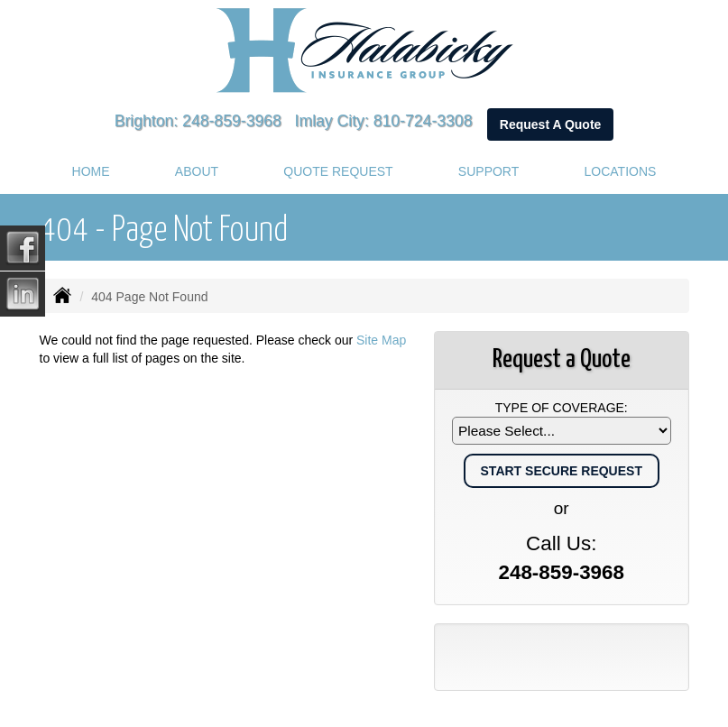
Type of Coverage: (562, 408)
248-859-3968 (232, 121)
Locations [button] (621, 171)
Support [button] (488, 171)
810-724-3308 (423, 121)
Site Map (381, 340)
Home (91, 171)
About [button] (197, 171)
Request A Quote (551, 124)
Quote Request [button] (338, 171)
